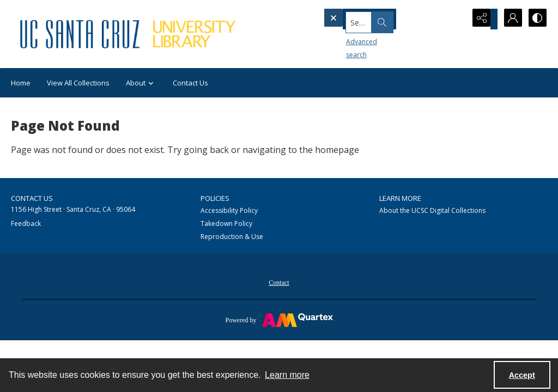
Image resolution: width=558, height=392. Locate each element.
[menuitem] (279, 281)
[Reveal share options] (482, 19)
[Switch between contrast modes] (536, 19)
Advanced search (354, 38)
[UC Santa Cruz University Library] (129, 34)
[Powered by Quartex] (279, 320)
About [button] (141, 83)
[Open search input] (454, 19)
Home (21, 83)
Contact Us (190, 83)
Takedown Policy (226, 223)
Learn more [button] (287, 375)
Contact (279, 283)
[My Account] (509, 19)
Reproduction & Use (232, 237)
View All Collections (78, 83)
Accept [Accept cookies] (522, 375)
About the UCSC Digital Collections (432, 210)
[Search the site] (375, 19)
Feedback (26, 223)
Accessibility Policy (229, 210)
